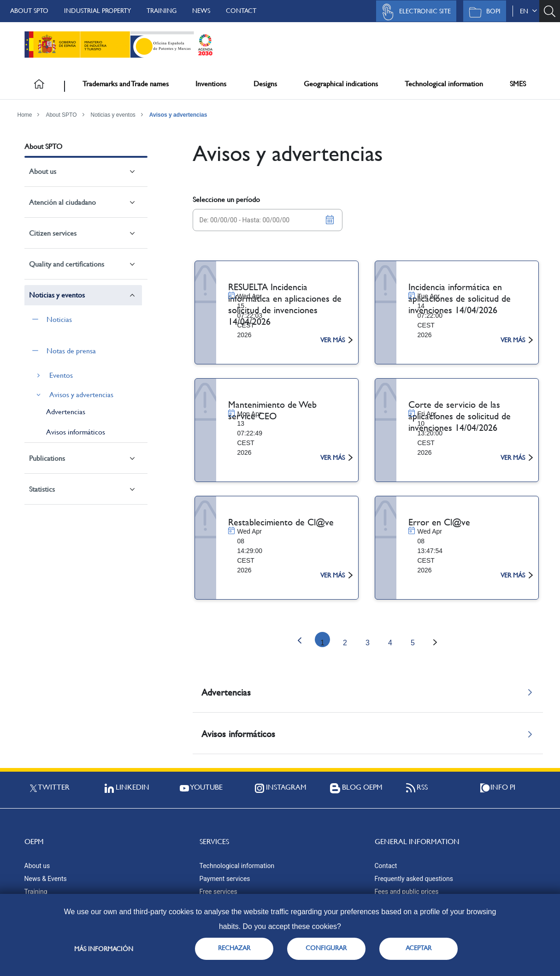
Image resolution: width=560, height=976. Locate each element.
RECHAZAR (234, 948)
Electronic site (414, 12)
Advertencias (66, 412)
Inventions (211, 84)
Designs (265, 84)
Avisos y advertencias (178, 115)
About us (43, 171)
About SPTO (29, 11)
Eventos (61, 375)
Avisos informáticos (76, 432)
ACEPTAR (419, 948)
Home (25, 115)
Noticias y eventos (113, 115)
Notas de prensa (71, 351)
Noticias (59, 319)
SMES (518, 84)
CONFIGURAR (326, 948)
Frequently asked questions (414, 879)
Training (162, 11)
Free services (218, 892)
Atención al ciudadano (62, 202)
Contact (241, 11)
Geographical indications (341, 84)
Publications (47, 458)
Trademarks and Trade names (126, 84)
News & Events (46, 879)
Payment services (225, 879)
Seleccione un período (226, 199)
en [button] (528, 11)
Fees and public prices (407, 892)
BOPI (482, 12)
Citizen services (53, 233)
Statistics (42, 489)
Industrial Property (97, 11)
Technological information (444, 84)
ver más (336, 340)
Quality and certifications (67, 264)
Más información (104, 949)
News (201, 11)
